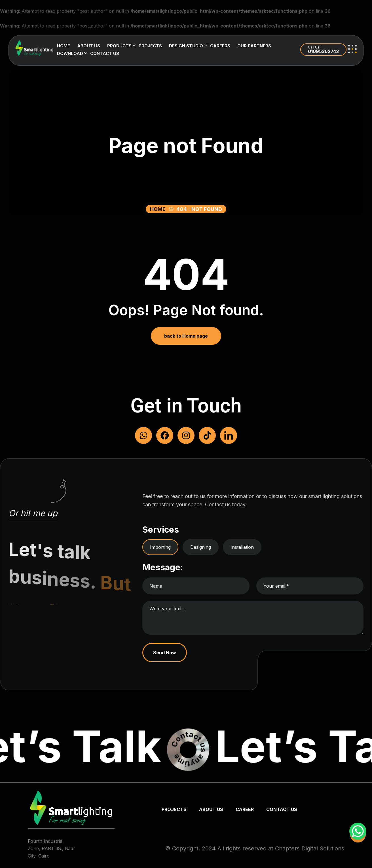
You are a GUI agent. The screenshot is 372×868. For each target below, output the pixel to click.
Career (245, 809)
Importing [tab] (160, 547)
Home (64, 46)
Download (70, 53)
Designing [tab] (201, 547)
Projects (150, 46)
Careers (220, 46)
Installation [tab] (242, 547)
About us (89, 46)
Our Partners (254, 46)
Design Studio (186, 46)
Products (119, 46)
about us (211, 809)
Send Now (165, 653)
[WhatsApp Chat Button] (358, 831)
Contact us (105, 53)
